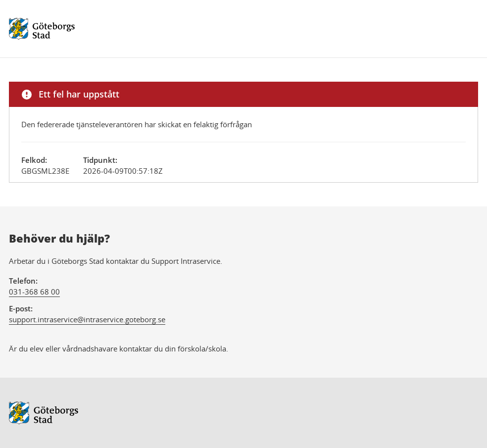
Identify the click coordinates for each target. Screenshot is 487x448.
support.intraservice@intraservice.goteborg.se (87, 319)
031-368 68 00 (34, 292)
